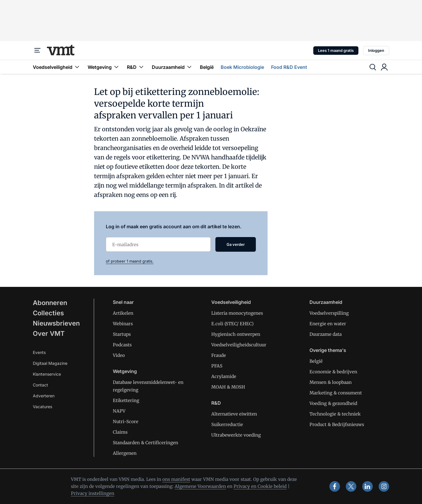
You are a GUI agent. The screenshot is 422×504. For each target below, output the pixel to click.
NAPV (119, 411)
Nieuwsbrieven (56, 323)
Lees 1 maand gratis (336, 50)
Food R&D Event (289, 67)
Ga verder (236, 244)
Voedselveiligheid (57, 67)
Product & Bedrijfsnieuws (337, 424)
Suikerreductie (227, 424)
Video (119, 355)
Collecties (48, 313)
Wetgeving (104, 67)
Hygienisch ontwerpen (236, 334)
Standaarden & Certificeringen (146, 443)
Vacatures (42, 407)
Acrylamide (224, 376)
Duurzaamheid (172, 67)
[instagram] (384, 486)
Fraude (219, 355)
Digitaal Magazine (50, 363)
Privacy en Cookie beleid (260, 486)
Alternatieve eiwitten (234, 414)
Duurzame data (326, 334)
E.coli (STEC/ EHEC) (232, 324)
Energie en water (328, 324)
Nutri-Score (126, 422)
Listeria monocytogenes (237, 313)
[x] (351, 486)
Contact (40, 385)
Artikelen (123, 313)
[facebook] (335, 486)
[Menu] (38, 50)
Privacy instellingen (93, 493)
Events (39, 352)
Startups (122, 334)
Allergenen (125, 453)
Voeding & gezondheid (333, 403)
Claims (120, 432)
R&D (136, 67)
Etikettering (126, 400)
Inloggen (376, 50)
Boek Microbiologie (242, 67)
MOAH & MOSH (228, 387)
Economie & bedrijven (333, 372)
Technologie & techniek (335, 414)
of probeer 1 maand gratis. (130, 261)
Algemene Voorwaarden (200, 486)
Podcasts (122, 345)
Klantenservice (47, 374)
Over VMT (49, 333)
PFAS (217, 366)
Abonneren (50, 303)
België (207, 67)
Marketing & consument (336, 393)
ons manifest (176, 479)
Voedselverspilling (329, 313)
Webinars (123, 324)
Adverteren (44, 396)
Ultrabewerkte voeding (236, 435)
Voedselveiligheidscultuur (239, 345)
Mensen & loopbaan (331, 382)
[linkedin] (367, 486)
